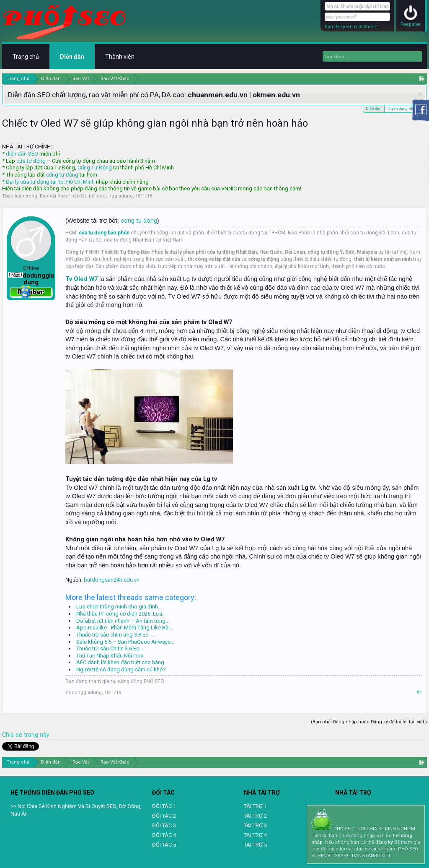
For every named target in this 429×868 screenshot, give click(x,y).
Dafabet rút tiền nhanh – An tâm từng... (123, 621)
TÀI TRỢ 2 (255, 816)
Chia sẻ (13, 735)
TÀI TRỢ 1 (255, 806)
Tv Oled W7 (81, 279)
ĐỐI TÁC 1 (164, 806)
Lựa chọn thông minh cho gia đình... (119, 607)
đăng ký (384, 842)
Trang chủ (26, 57)
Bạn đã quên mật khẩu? (351, 27)
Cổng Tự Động (95, 168)
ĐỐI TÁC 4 (164, 835)
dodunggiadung (115, 196)
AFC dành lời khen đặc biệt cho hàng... (122, 662)
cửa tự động (31, 161)
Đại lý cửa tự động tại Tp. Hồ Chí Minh (50, 182)
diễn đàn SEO (22, 154)
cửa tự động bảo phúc (104, 233)
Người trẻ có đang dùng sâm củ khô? (121, 669)
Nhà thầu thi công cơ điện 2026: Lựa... (121, 614)
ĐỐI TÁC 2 (164, 816)
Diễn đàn (374, 108)
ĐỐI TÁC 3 (164, 825)
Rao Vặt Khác (54, 196)
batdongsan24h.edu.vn (112, 580)
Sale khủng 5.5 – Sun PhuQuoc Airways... (125, 642)
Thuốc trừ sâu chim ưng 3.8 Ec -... (116, 635)
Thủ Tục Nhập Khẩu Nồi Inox (110, 656)
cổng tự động (62, 175)
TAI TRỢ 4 (255, 835)
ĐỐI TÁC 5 (164, 845)
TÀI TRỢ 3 (255, 825)
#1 (419, 693)
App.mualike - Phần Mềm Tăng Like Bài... (125, 628)
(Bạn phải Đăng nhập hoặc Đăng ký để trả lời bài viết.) (369, 722)
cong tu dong (139, 221)
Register (411, 24)
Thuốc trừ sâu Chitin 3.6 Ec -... (111, 648)
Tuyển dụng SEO (401, 109)
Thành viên (120, 57)
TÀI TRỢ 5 (255, 845)
